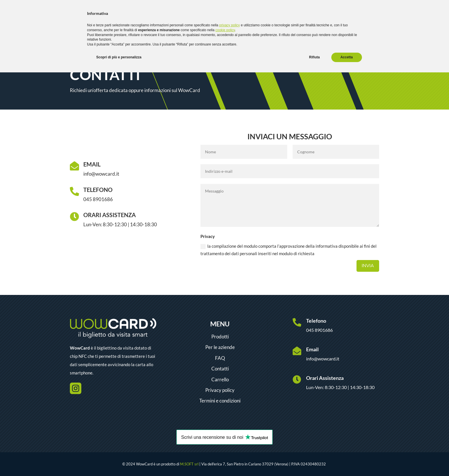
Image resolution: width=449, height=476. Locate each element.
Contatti (220, 369)
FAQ (220, 358)
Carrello (220, 379)
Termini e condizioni (220, 401)
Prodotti (220, 337)
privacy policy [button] (230, 25)
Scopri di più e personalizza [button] (119, 57)
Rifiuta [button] (314, 57)
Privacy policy (220, 390)
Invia (368, 266)
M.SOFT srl (189, 464)
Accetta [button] (347, 57)
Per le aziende (220, 347)
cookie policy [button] (225, 30)
